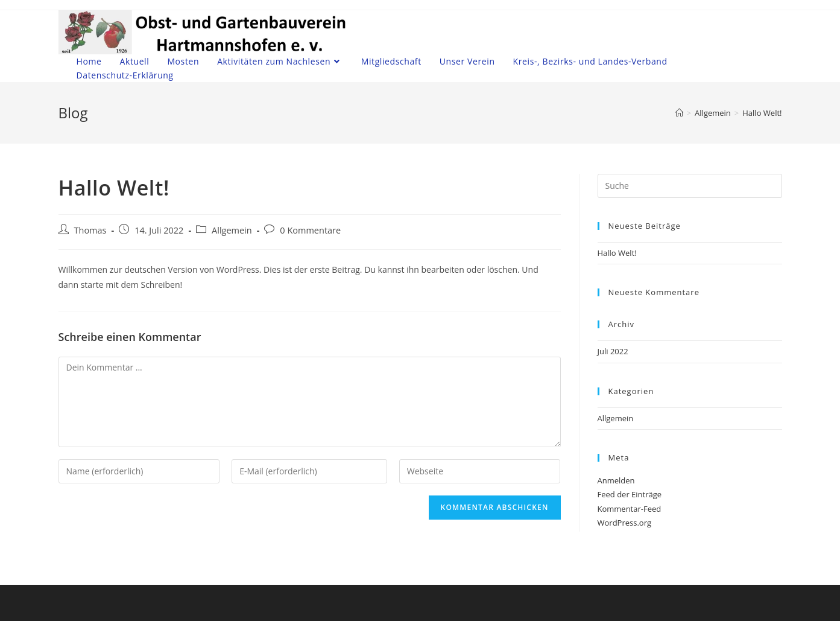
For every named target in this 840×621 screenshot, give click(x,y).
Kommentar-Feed (630, 509)
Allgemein (232, 230)
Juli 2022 (613, 351)
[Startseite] (679, 113)
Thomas (90, 230)
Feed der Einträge (630, 494)
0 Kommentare (310, 230)
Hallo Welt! (617, 253)
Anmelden (616, 480)
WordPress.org (625, 523)
